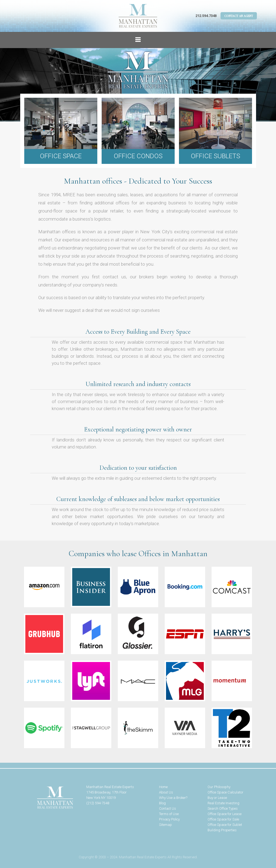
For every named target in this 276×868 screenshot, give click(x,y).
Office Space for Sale (223, 819)
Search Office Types (223, 808)
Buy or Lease (217, 798)
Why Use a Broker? (173, 798)
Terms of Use (169, 814)
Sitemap (165, 825)
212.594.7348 (206, 16)
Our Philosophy (219, 787)
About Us (166, 792)
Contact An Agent (239, 16)
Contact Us (168, 808)
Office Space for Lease (225, 814)
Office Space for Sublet (225, 825)
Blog (162, 803)
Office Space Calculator (225, 792)
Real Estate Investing (223, 803)
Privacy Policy (169, 819)
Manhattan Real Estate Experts (43, 798)
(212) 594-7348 (98, 803)
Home (163, 787)
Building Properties (222, 830)
